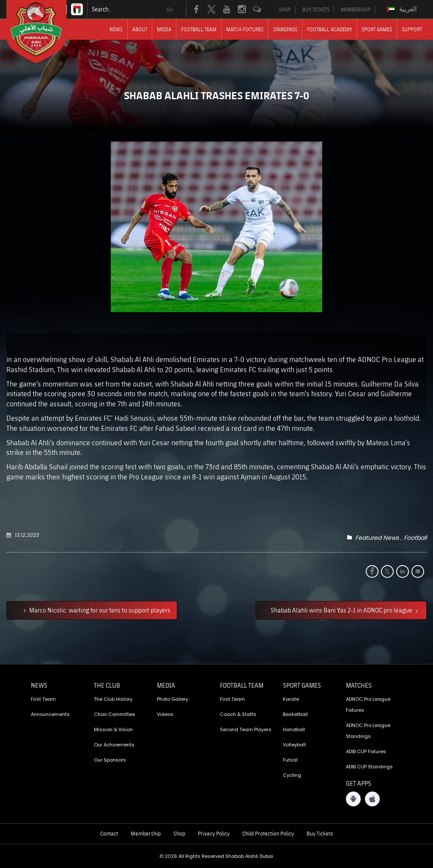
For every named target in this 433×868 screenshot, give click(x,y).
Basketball (295, 714)
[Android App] (353, 799)
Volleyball (294, 745)
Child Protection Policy (268, 833)
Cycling (292, 775)
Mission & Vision (113, 729)
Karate (291, 699)
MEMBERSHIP (356, 9)
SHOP (285, 9)
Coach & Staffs (238, 714)
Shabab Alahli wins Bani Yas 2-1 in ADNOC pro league (342, 610)
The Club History (113, 699)
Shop (179, 833)
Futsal (290, 760)
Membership (146, 833)
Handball (294, 729)
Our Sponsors (110, 760)
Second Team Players (246, 729)
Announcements (50, 714)
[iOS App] (372, 799)
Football (415, 538)
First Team (43, 699)
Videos (165, 714)
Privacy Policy (214, 833)
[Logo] (44, 32)
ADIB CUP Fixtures (366, 751)
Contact (109, 833)
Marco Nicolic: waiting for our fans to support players (99, 610)
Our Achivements (114, 745)
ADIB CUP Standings (369, 767)
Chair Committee (114, 714)
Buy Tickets (320, 833)
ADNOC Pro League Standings (368, 731)
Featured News (377, 538)
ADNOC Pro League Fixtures (368, 705)
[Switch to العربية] (403, 9)
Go (170, 9)
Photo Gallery (173, 699)
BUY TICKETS (316, 9)
